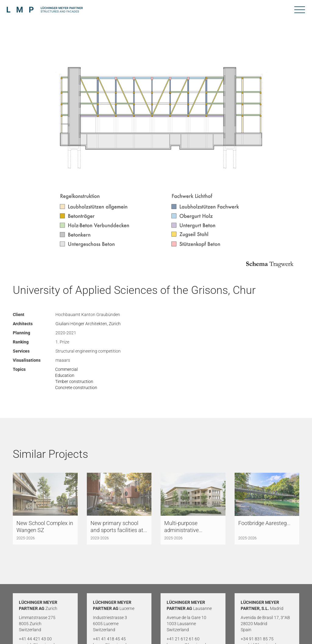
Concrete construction (76, 388)
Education (65, 375)
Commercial (66, 369)
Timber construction (74, 381)
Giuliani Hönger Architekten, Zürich (88, 324)
